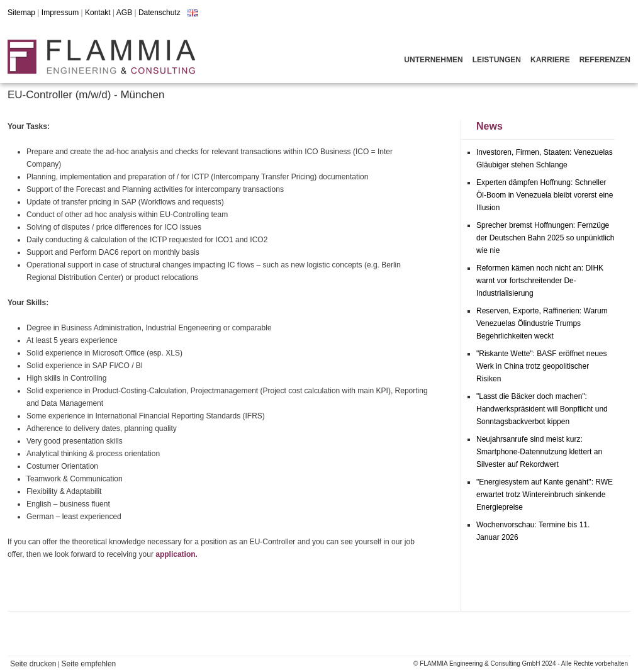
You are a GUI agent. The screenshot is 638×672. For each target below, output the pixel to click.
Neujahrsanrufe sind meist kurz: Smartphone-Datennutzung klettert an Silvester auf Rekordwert (539, 452)
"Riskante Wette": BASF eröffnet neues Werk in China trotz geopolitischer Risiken (542, 366)
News (490, 126)
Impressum (60, 13)
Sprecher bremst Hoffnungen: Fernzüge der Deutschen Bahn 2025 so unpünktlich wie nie (546, 238)
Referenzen (605, 60)
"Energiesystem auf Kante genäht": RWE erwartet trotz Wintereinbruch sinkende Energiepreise (545, 495)
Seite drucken (33, 664)
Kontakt (98, 13)
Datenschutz (159, 13)
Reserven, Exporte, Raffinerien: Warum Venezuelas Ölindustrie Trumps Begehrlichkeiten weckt (542, 323)
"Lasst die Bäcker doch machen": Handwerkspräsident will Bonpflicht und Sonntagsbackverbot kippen (542, 409)
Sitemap (21, 13)
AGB (124, 13)
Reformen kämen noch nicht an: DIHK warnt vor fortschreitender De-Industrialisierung (540, 281)
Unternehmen (433, 60)
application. (176, 554)
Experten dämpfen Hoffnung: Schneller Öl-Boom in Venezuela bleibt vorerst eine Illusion (545, 195)
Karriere (550, 60)
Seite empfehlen (89, 664)
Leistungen (497, 60)
